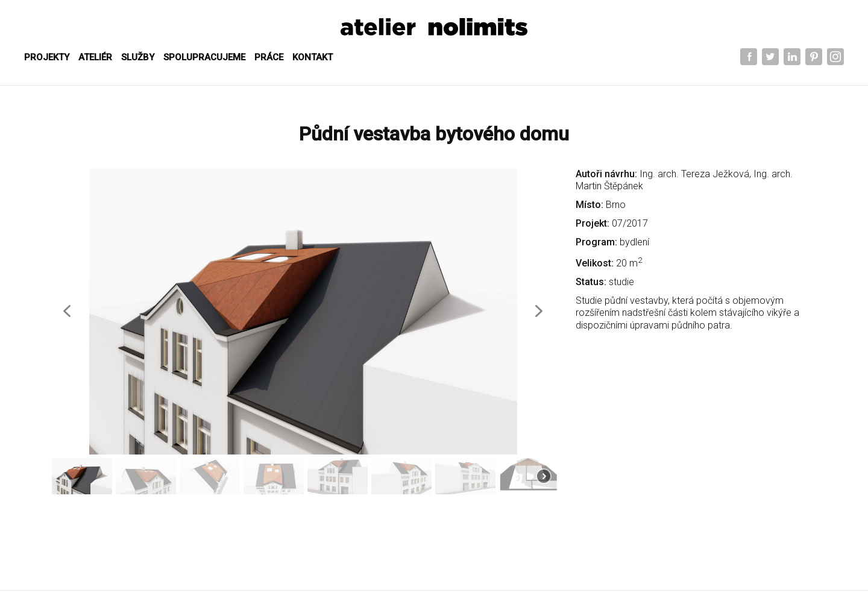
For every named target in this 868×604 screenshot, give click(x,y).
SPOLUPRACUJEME (204, 57)
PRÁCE (269, 57)
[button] (67, 311)
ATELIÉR (95, 57)
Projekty (47, 57)
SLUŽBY (138, 57)
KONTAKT (313, 57)
